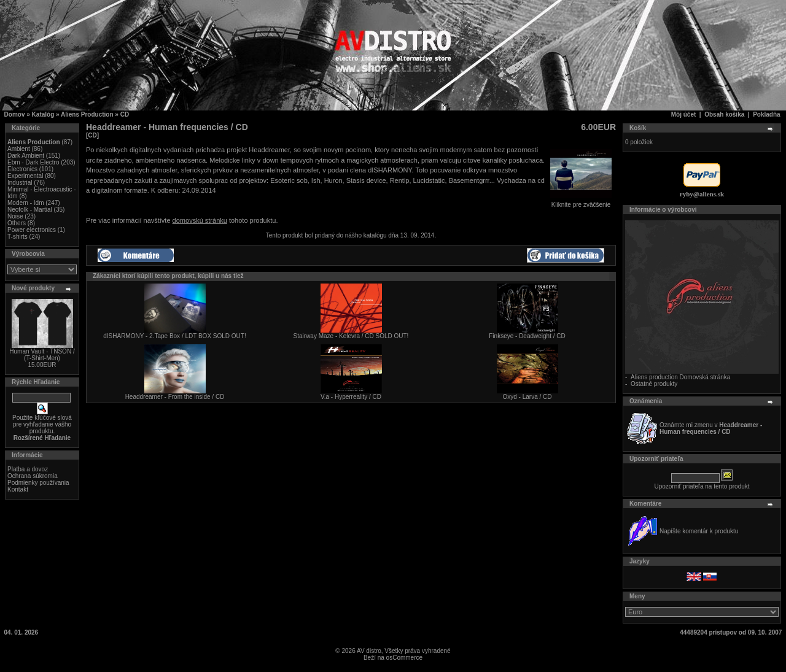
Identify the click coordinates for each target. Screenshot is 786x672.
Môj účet (684, 114)
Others (17, 223)
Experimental (25, 176)
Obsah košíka (724, 114)
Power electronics (32, 230)
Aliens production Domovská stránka (680, 377)
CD (125, 114)
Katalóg (43, 114)
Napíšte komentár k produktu (699, 531)
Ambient (19, 149)
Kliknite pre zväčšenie (581, 202)
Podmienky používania (38, 483)
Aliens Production (87, 114)
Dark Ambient (26, 156)
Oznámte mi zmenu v (711, 428)
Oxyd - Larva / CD (527, 397)
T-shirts (18, 237)
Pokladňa (766, 114)
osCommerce (404, 658)
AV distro (369, 651)
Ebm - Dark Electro (33, 162)
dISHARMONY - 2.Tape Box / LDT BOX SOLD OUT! (174, 336)
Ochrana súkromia (33, 476)
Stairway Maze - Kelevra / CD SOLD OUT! (351, 336)
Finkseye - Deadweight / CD (527, 336)
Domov (15, 114)
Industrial (20, 183)
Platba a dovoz (28, 469)
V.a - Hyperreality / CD (351, 397)
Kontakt (18, 489)
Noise (15, 216)
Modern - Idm (25, 203)
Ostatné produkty (654, 384)
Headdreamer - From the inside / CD (175, 397)
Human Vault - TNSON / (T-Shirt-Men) (42, 355)
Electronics (22, 169)
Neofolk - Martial (30, 210)
